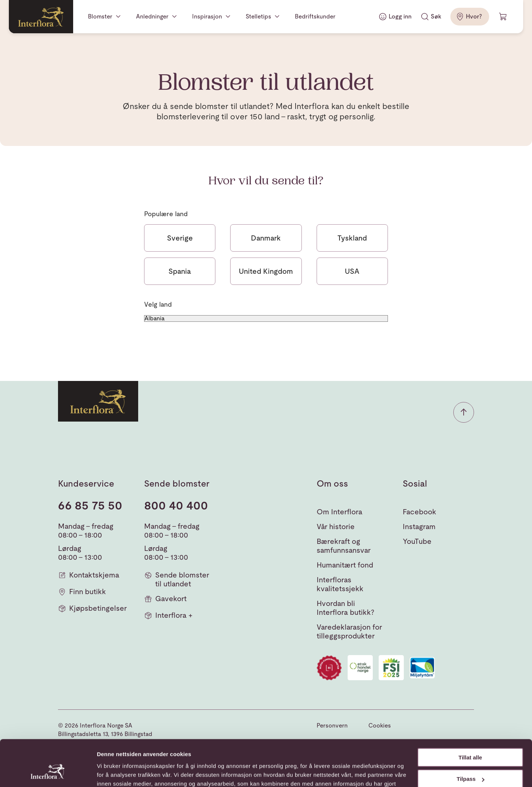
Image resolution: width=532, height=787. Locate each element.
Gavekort (165, 599)
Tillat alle (470, 717)
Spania (180, 271)
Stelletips (258, 16)
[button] (464, 412)
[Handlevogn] (503, 17)
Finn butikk (82, 592)
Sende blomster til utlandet (177, 579)
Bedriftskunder (315, 16)
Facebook (420, 512)
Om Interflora (340, 512)
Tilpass (470, 738)
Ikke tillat (470, 760)
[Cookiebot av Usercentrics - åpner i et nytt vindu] (48, 773)
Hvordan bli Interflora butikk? (345, 608)
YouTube (417, 541)
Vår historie (336, 527)
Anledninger (152, 16)
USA (352, 271)
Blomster (100, 16)
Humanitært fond (345, 565)
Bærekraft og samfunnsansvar (344, 546)
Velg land (158, 304)
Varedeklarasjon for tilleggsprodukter (349, 631)
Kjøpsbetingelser (92, 608)
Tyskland (352, 238)
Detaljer (107, 772)
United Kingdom (266, 271)
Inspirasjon (207, 16)
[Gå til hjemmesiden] (41, 17)
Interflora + (168, 615)
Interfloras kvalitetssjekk (340, 584)
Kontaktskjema (89, 575)
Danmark (266, 238)
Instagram (419, 527)
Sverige (180, 238)
